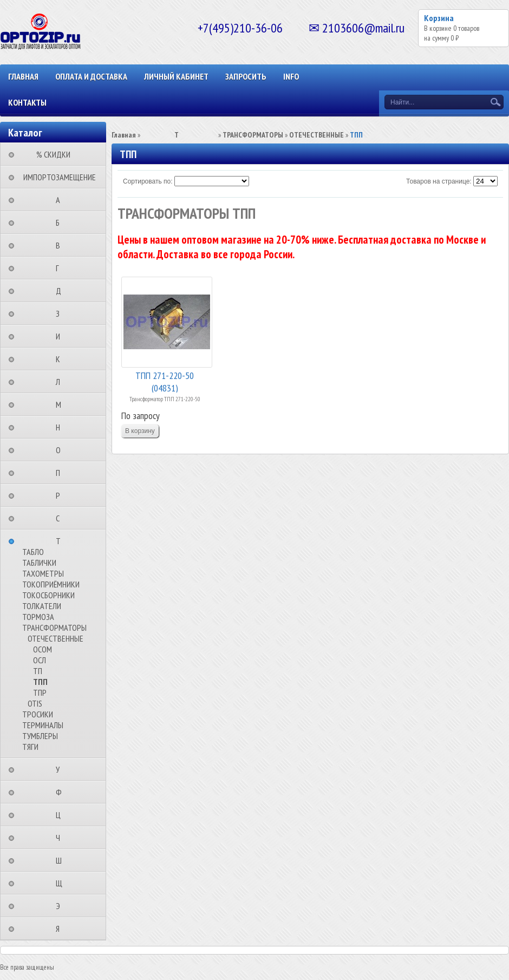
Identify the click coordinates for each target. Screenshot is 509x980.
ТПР (40, 692)
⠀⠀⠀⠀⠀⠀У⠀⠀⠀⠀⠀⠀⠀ (61, 769)
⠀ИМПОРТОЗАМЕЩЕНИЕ (56, 177)
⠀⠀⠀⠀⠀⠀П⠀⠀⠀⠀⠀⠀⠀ (61, 473)
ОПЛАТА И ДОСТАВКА (91, 76)
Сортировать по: (148, 181)
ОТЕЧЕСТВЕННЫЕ (56, 638)
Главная (23, 76)
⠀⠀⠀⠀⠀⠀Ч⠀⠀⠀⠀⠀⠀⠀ (61, 838)
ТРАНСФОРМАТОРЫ (54, 628)
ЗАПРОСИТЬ (246, 76)
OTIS (35, 703)
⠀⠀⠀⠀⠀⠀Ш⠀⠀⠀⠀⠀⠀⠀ (62, 860)
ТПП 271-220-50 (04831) (165, 381)
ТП (38, 671)
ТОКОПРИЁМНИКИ (51, 584)
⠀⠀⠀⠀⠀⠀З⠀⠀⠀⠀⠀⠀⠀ (61, 313)
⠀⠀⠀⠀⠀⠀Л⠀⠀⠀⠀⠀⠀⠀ (61, 382)
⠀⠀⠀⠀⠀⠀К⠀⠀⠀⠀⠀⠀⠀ (61, 359)
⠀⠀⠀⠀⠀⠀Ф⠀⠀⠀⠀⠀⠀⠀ (62, 792)
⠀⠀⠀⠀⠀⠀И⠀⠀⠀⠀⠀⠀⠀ (61, 336)
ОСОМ (43, 649)
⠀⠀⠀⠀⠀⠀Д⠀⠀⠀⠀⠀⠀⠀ (62, 291)
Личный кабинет (176, 76)
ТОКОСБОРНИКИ (48, 595)
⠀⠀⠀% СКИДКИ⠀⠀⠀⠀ (57, 154)
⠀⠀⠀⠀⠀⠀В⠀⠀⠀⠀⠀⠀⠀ (61, 245)
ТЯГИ (30, 747)
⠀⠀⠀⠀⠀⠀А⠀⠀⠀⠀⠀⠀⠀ (61, 200)
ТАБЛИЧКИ (39, 563)
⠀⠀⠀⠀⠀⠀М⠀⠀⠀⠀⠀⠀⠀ (62, 404)
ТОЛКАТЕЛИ (42, 606)
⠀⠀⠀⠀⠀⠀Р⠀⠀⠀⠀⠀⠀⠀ (61, 495)
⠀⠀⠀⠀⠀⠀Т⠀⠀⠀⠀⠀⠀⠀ (61, 541)
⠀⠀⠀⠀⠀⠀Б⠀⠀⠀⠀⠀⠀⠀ (61, 223)
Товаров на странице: (439, 181)
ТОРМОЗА (38, 617)
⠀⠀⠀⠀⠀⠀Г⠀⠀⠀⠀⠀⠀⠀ (61, 268)
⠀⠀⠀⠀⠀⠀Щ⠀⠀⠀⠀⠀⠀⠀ (62, 883)
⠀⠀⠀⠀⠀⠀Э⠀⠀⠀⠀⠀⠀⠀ (61, 906)
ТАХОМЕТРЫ (43, 573)
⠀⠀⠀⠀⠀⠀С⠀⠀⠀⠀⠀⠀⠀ (61, 518)
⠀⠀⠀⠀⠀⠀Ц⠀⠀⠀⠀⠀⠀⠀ (61, 815)
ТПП (40, 682)
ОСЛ (40, 660)
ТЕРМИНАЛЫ (43, 725)
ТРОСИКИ (38, 714)
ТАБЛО (33, 552)
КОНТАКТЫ (27, 102)
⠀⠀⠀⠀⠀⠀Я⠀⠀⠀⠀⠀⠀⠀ (61, 929)
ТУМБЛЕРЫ (40, 736)
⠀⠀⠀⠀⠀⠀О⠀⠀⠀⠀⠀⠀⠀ (61, 450)
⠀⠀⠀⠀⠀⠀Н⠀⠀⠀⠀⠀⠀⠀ (61, 427)
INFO (291, 76)
